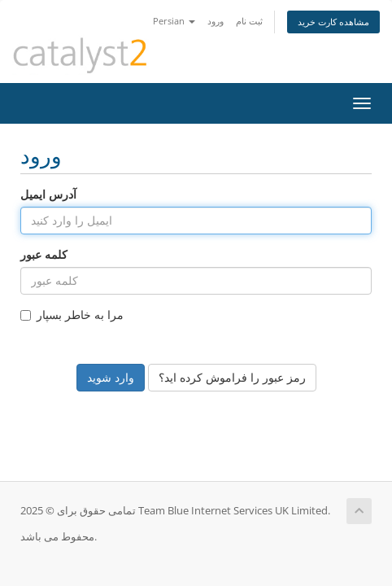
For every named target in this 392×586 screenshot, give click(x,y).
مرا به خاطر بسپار (72, 315)
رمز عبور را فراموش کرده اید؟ (232, 377)
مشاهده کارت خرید (333, 22)
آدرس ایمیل (48, 194)
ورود (216, 21)
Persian (174, 21)
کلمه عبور (44, 254)
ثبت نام (249, 21)
